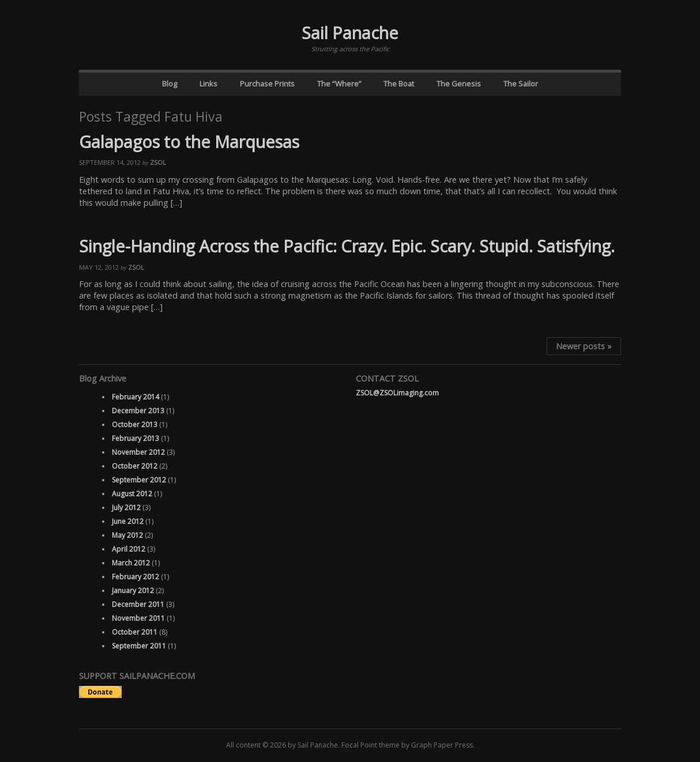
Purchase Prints (267, 84)
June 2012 (128, 521)
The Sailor (521, 84)
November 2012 (138, 452)
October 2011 (135, 632)
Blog (170, 84)
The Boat (399, 84)
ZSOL (158, 162)
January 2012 (133, 591)
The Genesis (459, 84)
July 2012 (126, 508)
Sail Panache (350, 33)
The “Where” (339, 84)
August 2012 (132, 494)
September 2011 (139, 646)
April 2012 (129, 549)
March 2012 (131, 563)
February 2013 (136, 438)
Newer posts (584, 346)
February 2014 (136, 397)
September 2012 (139, 480)
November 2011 (138, 618)
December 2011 (138, 604)
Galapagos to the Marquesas (189, 142)
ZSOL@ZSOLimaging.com (397, 393)
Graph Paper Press (442, 745)
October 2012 (135, 466)
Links (208, 84)
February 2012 (136, 577)
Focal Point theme (370, 745)
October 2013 (135, 425)
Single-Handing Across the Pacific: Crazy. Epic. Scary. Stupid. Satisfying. (347, 246)
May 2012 (127, 535)
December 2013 (138, 411)
